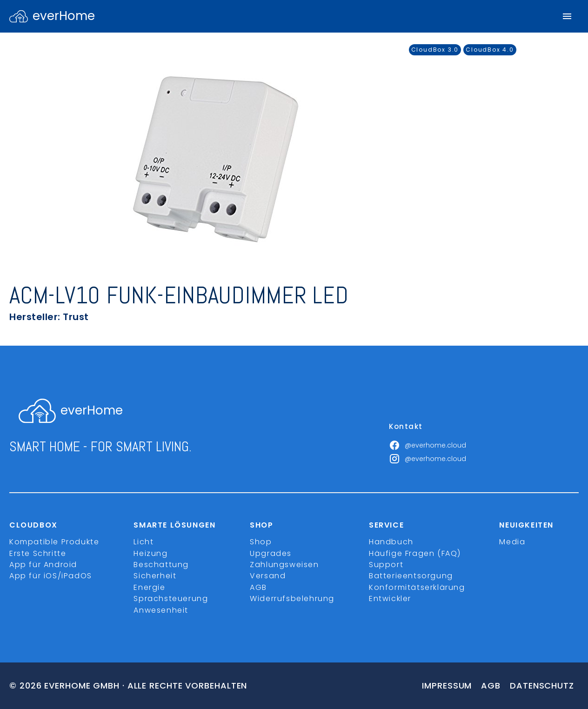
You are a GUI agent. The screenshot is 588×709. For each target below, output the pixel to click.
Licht (144, 542)
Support (386, 565)
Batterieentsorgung (411, 576)
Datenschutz (542, 686)
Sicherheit (155, 576)
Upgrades (271, 553)
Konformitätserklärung (417, 587)
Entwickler (390, 599)
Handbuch (391, 542)
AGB (258, 587)
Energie (149, 587)
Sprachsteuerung (171, 599)
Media (512, 542)
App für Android (43, 565)
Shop (261, 542)
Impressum (447, 686)
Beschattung (161, 565)
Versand (268, 576)
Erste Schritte (38, 553)
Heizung (150, 553)
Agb (491, 686)
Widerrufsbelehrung (292, 599)
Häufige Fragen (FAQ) (415, 553)
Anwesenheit (161, 610)
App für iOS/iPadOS (51, 576)
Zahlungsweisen (284, 565)
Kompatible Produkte (54, 542)
